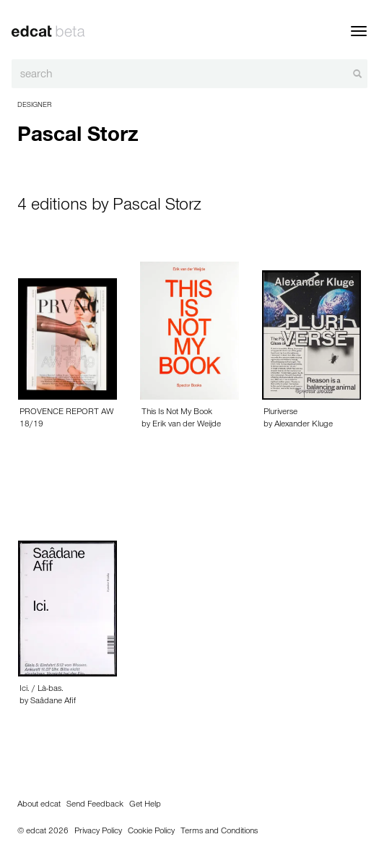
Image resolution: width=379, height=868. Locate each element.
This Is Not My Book (177, 413)
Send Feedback (95, 805)
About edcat (39, 805)
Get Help (145, 805)
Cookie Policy (151, 832)
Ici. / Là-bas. (42, 689)
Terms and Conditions (219, 832)
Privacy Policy (98, 832)
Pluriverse (280, 413)
